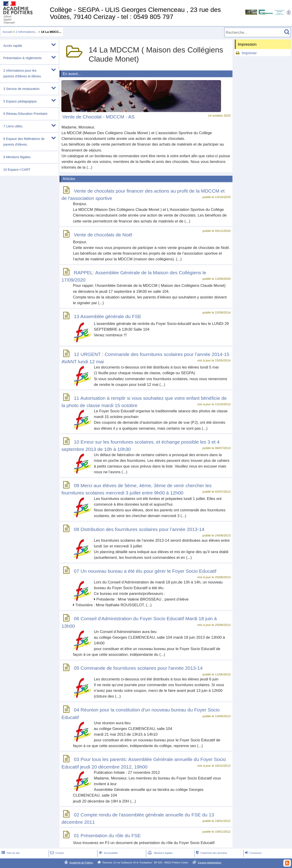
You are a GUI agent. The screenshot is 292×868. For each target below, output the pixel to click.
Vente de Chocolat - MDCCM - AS (99, 117)
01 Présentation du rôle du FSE (107, 835)
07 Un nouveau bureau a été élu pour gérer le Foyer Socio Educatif (145, 571)
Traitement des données (211, 853)
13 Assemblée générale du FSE (108, 316)
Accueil (7, 32)
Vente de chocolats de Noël (103, 235)
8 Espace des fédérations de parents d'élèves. (24, 142)
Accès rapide (13, 46)
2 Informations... (27, 32)
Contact (57, 853)
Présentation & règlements (22, 58)
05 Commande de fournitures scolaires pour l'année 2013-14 (138, 668)
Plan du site (10, 853)
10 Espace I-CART (17, 170)
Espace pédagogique (210, 863)
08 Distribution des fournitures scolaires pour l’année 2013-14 (139, 529)
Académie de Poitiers (81, 863)
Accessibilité (108, 853)
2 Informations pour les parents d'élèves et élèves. (22, 73)
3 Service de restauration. (22, 89)
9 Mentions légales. (17, 157)
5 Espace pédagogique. (20, 101)
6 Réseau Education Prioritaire (25, 114)
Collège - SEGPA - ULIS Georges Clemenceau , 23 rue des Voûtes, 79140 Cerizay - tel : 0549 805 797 (135, 13)
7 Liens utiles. (13, 126)
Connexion (253, 853)
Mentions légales (160, 853)
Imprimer (249, 53)
